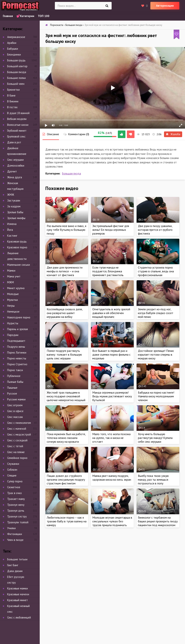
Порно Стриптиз (17, 364)
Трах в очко (14, 493)
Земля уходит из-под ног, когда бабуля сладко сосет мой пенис (156, 313)
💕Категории (25, 16)
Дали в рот (14, 142)
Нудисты (13, 323)
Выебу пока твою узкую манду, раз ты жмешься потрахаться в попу (153, 480)
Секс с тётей (15, 446)
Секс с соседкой (17, 440)
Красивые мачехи (18, 594)
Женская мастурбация (15, 186)
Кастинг (12, 236)
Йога (10, 230)
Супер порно (15, 481)
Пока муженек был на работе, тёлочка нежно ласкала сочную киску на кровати (66, 438)
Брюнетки (13, 90)
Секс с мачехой (17, 429)
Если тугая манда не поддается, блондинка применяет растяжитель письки (108, 273)
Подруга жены (16, 347)
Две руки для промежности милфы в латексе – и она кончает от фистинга (65, 271)
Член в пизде (15, 540)
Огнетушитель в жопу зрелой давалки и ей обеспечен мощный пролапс (111, 313)
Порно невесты (17, 358)
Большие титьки (17, 559)
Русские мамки (16, 399)
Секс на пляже (16, 452)
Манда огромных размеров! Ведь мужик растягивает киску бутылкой (112, 396)
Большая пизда (72, 173)
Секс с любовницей (19, 617)
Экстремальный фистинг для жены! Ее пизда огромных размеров (111, 230)
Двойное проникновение (17, 151)
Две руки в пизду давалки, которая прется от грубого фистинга (155, 230)
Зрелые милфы (16, 218)
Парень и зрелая (17, 329)
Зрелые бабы (15, 212)
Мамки (11, 271)
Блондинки (14, 54)
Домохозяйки (16, 166)
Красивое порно (17, 247)
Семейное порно (17, 458)
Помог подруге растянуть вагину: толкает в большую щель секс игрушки (64, 354)
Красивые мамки (17, 588)
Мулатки (12, 300)
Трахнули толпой (18, 522)
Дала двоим (15, 571)
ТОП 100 (44, 16)
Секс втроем (15, 405)
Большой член (16, 84)
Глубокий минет (17, 131)
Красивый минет (17, 600)
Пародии (13, 335)
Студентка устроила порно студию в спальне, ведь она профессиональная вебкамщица (156, 273)
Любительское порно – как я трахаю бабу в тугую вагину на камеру (67, 521)
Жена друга (15, 177)
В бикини (13, 101)
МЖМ (10, 282)
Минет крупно (16, 288)
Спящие (12, 475)
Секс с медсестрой (19, 434)
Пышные (12, 388)
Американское (16, 37)
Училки (11, 528)
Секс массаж (15, 417)
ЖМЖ (11, 195)
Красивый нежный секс (18, 609)
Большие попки (16, 78)
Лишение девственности (17, 256)
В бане (11, 95)
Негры (11, 306)
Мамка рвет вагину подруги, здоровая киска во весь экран (112, 478)
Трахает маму (16, 499)
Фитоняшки (15, 534)
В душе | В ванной (18, 113)
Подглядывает (16, 341)
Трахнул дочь (16, 511)
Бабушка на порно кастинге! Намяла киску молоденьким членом (156, 396)
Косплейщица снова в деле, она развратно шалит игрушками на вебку (65, 313)
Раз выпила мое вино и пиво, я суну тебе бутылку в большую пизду (66, 230)
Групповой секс (16, 136)
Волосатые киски (18, 125)
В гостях (12, 107)
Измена (12, 224)
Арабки (12, 43)
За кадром (14, 206)
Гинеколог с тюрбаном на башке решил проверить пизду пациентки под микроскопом (158, 521)
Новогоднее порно (19, 317)
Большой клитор (17, 66)
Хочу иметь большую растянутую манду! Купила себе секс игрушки (155, 438)
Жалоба (173, 134)
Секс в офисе (15, 411)
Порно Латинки (17, 353)
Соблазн (12, 470)
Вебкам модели (17, 119)
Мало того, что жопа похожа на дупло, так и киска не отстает (111, 438)
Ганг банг (13, 565)
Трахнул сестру (17, 516)
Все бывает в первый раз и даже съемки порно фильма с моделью (111, 354)
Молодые (13, 294)
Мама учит (14, 276)
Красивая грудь (17, 241)
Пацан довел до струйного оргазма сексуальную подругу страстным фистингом (66, 480)
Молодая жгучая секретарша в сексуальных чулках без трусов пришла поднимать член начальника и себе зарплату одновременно (112, 525)
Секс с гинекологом (19, 423)
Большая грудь (16, 60)
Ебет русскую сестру (16, 580)
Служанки (13, 464)
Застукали (14, 200)
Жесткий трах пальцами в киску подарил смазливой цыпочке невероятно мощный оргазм (66, 398)
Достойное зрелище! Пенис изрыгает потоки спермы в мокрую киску (156, 354)
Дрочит (12, 171)
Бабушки (13, 49)
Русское (12, 393)
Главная (8, 16)
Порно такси (15, 370)
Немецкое (13, 312)
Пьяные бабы (15, 382)
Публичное (14, 376)
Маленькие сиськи (19, 265)
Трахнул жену (16, 505)
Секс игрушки (15, 160)
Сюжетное (14, 487)
